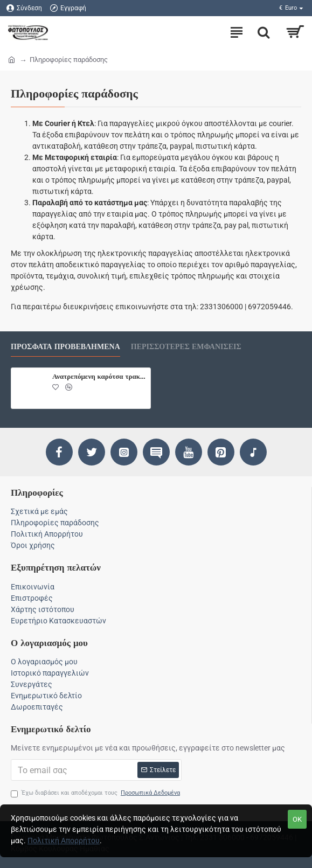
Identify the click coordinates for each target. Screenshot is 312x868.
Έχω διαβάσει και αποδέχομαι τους (96, 793)
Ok (297, 819)
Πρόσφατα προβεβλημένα (65, 347)
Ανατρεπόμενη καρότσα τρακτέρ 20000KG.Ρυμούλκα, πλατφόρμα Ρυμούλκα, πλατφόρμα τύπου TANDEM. (99, 376)
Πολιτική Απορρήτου (64, 841)
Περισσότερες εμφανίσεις (186, 347)
